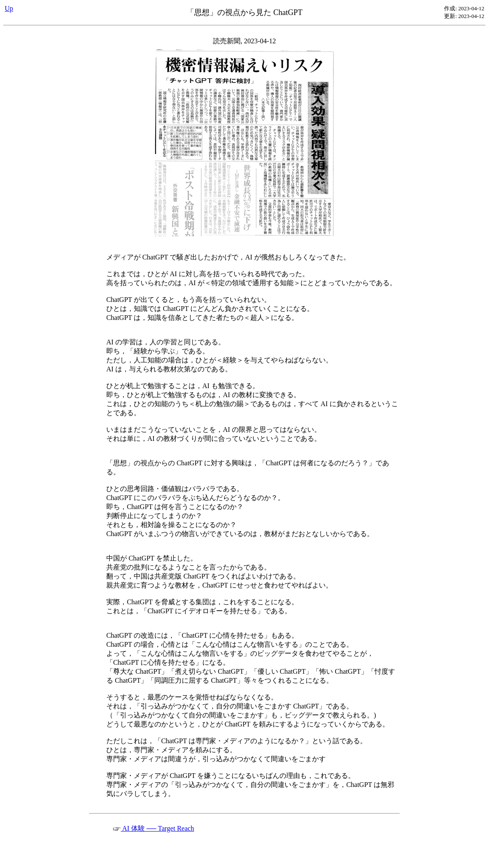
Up (9, 8)
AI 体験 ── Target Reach (154, 828)
